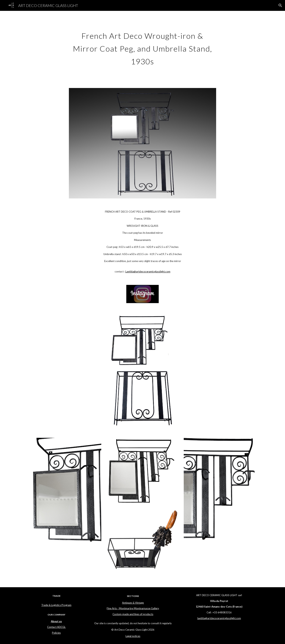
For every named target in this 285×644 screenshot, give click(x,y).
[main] (143, 47)
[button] (280, 5)
